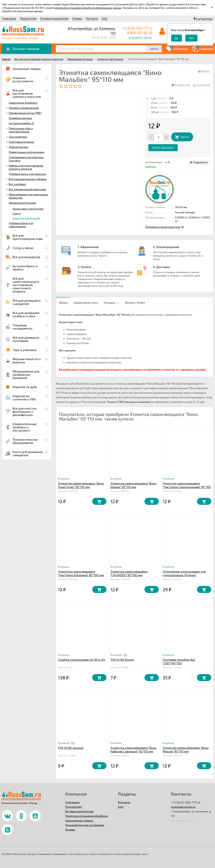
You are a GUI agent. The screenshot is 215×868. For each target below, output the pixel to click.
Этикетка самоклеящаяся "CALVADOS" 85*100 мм (129, 573)
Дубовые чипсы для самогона (27, 174)
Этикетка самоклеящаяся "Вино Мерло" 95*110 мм (186, 749)
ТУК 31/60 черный (71, 748)
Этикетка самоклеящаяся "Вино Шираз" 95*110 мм (133, 485)
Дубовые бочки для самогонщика (21, 225)
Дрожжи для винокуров (24, 108)
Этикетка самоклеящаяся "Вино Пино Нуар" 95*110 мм (81, 485)
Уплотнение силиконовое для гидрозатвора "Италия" (184, 573)
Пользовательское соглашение (85, 825)
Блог (105, 18)
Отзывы (77, 18)
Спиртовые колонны (21, 142)
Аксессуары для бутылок (28, 209)
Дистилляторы (18, 137)
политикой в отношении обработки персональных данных (88, 8)
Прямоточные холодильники (27, 152)
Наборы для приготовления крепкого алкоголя (26, 167)
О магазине (9, 18)
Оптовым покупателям (54, 18)
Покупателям (28, 18)
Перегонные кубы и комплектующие (21, 130)
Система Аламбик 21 (21, 123)
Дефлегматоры (19, 147)
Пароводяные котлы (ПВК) (25, 113)
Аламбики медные (20, 118)
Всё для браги (17, 184)
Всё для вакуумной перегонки (27, 189)
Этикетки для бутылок (26, 218)
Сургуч (17, 213)
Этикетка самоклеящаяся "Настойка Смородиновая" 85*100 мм (187, 487)
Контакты (92, 18)
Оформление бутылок (22, 203)
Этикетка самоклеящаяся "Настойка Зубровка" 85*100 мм (81, 573)
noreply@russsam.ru (183, 807)
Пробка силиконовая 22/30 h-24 (81, 660)
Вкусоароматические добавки (28, 179)
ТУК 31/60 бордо (122, 660)
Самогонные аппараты (23, 103)
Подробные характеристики (163, 227)
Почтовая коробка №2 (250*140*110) (179, 661)
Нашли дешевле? (163, 148)
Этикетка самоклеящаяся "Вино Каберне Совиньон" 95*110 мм (133, 749)
